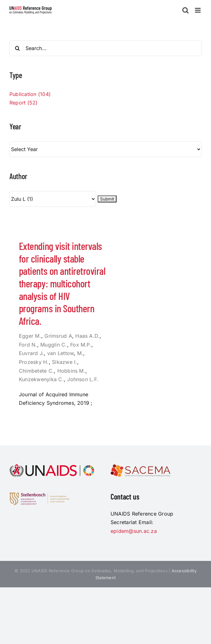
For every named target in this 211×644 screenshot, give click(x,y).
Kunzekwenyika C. (41, 379)
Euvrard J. (31, 353)
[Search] (17, 48)
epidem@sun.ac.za (134, 531)
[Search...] (105, 48)
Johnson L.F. (83, 379)
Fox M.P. (81, 345)
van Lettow (60, 353)
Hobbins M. (71, 371)
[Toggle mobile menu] (198, 10)
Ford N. (28, 345)
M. (80, 353)
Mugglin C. (54, 345)
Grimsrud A (58, 336)
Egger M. (30, 336)
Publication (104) (30, 94)
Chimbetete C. (36, 371)
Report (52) (24, 103)
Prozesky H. (34, 362)
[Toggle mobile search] (185, 10)
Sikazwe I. (64, 362)
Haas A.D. (87, 336)
